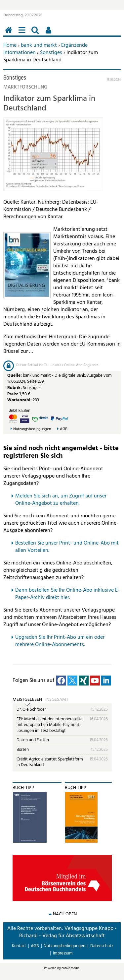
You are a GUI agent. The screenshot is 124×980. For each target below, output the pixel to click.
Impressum (63, 953)
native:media (70, 968)
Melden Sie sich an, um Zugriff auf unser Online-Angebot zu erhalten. (61, 500)
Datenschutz (102, 946)
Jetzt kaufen (20, 411)
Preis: (13, 394)
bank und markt (39, 45)
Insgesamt (57, 700)
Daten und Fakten (33, 740)
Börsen (23, 750)
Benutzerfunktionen (50, 34)
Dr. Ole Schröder (31, 710)
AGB (64, 429)
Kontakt (19, 946)
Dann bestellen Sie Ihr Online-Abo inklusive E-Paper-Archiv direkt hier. (67, 594)
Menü (23, 34)
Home (10, 45)
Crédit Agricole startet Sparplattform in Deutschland (50, 762)
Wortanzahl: (20, 400)
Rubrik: (15, 388)
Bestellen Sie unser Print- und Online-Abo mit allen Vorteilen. (67, 547)
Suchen (36, 34)
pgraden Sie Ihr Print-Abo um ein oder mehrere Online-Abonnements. (60, 641)
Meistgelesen (27, 700)
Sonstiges (51, 53)
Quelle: (15, 376)
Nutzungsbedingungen (32, 429)
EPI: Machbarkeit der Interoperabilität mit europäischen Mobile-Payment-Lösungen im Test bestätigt (50, 725)
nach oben (65, 914)
